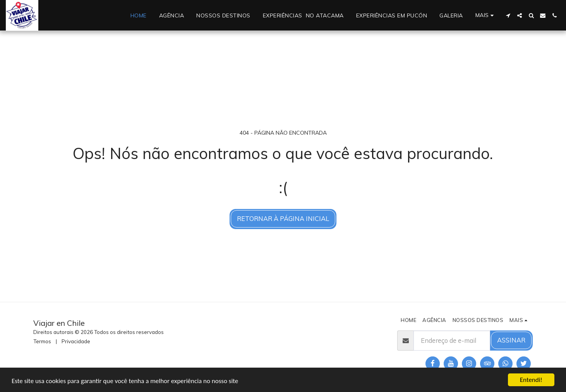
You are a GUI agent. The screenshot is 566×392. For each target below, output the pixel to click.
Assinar (511, 340)
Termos (42, 341)
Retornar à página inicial (283, 218)
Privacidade (76, 341)
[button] (508, 15)
